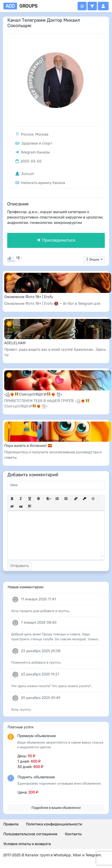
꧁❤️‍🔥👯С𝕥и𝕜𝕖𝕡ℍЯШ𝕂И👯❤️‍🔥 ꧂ (33, 394)
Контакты (73, 834)
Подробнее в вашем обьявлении (56, 808)
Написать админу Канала (40, 183)
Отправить (20, 566)
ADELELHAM (15, 343)
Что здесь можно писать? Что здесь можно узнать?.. (52, 686)
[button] (92, 6)
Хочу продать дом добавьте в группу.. (41, 611)
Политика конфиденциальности (54, 824)
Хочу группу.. (22, 710)
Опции (93, 260)
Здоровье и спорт (34, 143)
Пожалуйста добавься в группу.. (37, 663)
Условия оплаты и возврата (27, 844)
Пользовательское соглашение (30, 834)
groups (20, 6)
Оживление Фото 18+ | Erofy (29, 297)
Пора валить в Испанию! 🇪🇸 (28, 446)
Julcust (25, 174)
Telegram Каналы (35, 152)
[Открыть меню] (82, 6)
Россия (27, 134)
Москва (42, 134)
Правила (11, 824)
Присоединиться (56, 240)
